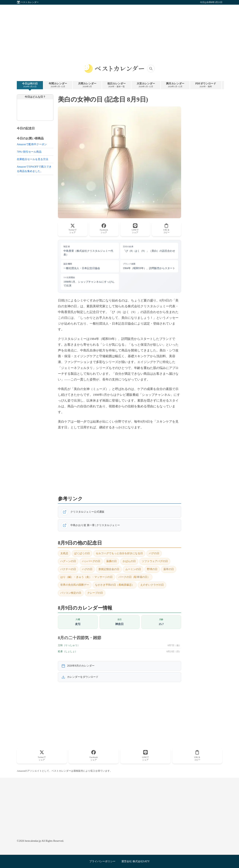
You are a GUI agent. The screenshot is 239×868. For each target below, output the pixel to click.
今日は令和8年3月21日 (211, 2)
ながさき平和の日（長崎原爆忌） (115, 585)
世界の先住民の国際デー (75, 585)
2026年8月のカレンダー (78, 666)
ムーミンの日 (133, 569)
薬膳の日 (111, 561)
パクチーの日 (68, 569)
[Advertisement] (119, 31)
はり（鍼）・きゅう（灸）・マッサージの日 (86, 577)
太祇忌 (64, 553)
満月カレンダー (175, 85)
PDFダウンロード (206, 85)
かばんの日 (129, 561)
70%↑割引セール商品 (29, 152)
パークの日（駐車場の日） (134, 577)
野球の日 (152, 569)
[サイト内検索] (151, 69)
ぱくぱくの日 (82, 553)
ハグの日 (87, 569)
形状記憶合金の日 (109, 569)
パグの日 (154, 553)
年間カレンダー (58, 85)
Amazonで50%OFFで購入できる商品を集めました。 (34, 169)
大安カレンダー (146, 85)
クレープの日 (95, 593)
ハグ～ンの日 (68, 561)
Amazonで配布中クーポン (32, 144)
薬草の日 (169, 569)
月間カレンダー (87, 85)
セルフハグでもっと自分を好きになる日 (119, 553)
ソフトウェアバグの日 (155, 561)
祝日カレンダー (117, 85)
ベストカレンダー (30, 2)
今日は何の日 (30, 85)
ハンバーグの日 (91, 561)
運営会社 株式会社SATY (136, 861)
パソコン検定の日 (71, 593)
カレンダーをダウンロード (80, 677)
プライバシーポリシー (102, 861)
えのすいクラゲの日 (152, 585)
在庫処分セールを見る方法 (32, 159)
